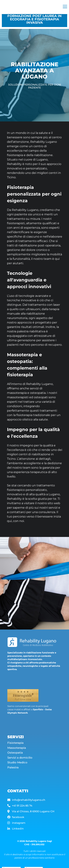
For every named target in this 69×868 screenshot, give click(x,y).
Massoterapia (17, 751)
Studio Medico (18, 766)
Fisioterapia (15, 746)
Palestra (13, 771)
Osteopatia (15, 756)
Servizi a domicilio (20, 761)
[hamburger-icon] (65, 7)
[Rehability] (25, 7)
